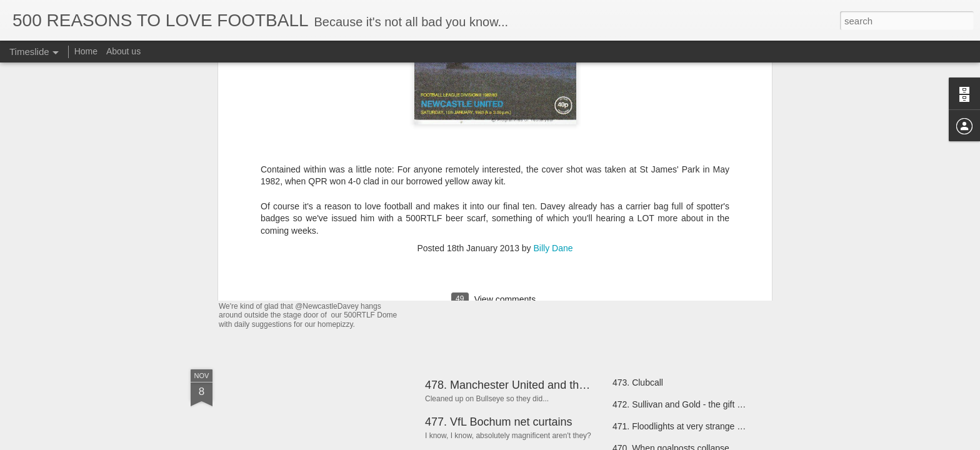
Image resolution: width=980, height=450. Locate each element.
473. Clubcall (638, 382)
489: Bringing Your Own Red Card (510, 239)
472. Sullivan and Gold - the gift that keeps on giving (714, 404)
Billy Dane (553, 84)
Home (86, 51)
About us (123, 51)
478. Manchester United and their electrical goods (549, 385)
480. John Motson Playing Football (680, 267)
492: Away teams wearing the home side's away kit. (390, 290)
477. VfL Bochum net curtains (498, 422)
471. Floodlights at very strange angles (687, 426)
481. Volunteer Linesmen (661, 245)
